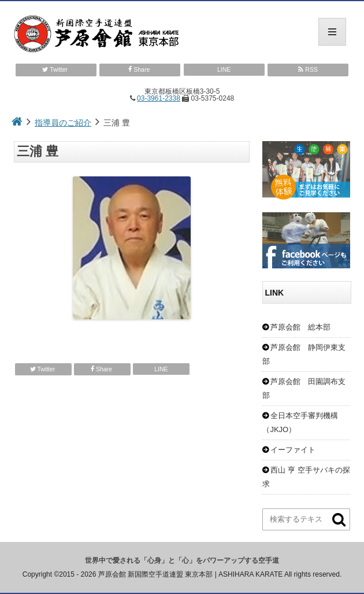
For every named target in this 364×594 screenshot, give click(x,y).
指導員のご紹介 (63, 123)
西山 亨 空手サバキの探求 (306, 477)
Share (140, 70)
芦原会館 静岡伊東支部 (304, 354)
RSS (308, 70)
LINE (224, 69)
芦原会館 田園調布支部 (304, 388)
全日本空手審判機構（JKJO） (300, 423)
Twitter (56, 70)
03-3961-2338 (159, 98)
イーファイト (293, 450)
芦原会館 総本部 (300, 327)
